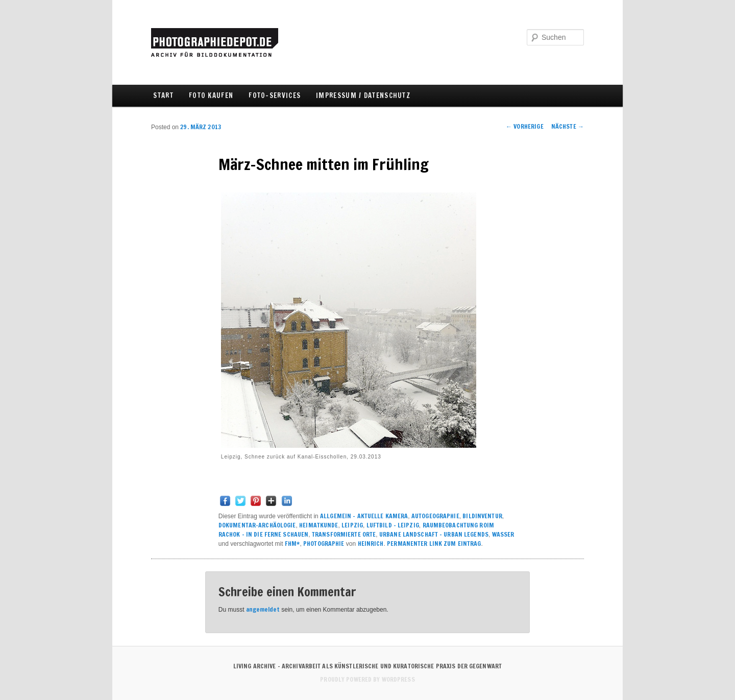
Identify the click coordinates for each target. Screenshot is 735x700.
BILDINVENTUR (482, 516)
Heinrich (371, 544)
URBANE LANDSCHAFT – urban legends (434, 534)
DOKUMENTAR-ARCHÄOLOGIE (257, 525)
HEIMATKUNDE (318, 525)
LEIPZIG (352, 525)
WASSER (503, 534)
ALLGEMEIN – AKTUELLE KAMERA (364, 516)
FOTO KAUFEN (211, 95)
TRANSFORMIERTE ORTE (344, 534)
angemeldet (263, 609)
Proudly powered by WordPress (367, 679)
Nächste (568, 126)
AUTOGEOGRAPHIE (435, 516)
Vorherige (525, 126)
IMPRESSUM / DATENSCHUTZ (363, 95)
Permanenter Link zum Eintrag (434, 544)
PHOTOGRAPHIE (324, 544)
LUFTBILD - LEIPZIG (393, 525)
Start (163, 95)
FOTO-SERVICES (275, 95)
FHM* (292, 544)
